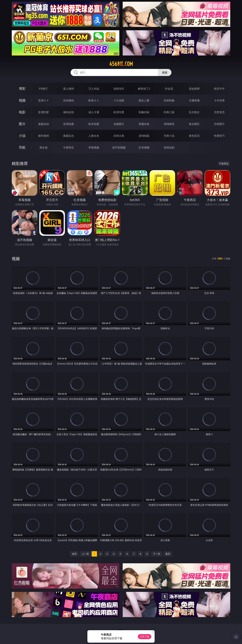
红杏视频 (144, 147)
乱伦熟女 (194, 112)
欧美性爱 (119, 112)
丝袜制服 (169, 100)
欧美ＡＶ (94, 100)
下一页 (157, 554)
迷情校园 (144, 136)
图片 (22, 124)
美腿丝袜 (144, 124)
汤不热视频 (119, 147)
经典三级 (169, 112)
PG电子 (43, 89)
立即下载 (145, 637)
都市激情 (44, 136)
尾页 (168, 554)
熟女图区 (194, 124)
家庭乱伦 (69, 136)
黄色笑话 (194, 136)
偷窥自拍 (44, 124)
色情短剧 (169, 147)
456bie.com (121, 64)
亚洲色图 (69, 124)
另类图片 (219, 124)
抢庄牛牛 (219, 89)
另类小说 (169, 136)
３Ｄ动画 (119, 100)
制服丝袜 (144, 112)
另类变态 (219, 112)
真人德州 (69, 89)
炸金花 (169, 89)
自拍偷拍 (69, 100)
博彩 (22, 89)
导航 (22, 147)
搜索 (165, 72)
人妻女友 (94, 136)
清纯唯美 (169, 124)
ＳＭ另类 (219, 100)
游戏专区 (119, 89)
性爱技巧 (219, 136)
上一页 (85, 554)
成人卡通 (94, 112)
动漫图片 (119, 124)
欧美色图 (94, 124)
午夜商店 (69, 147)
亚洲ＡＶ (44, 100)
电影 (22, 112)
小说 (22, 136)
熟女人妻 (144, 100)
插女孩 (44, 147)
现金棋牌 (194, 89)
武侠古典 (119, 136)
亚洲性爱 (44, 112)
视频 (22, 100)
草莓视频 (94, 147)
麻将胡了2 (144, 89)
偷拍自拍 (69, 112)
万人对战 (94, 89)
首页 (74, 554)
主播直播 (194, 100)
